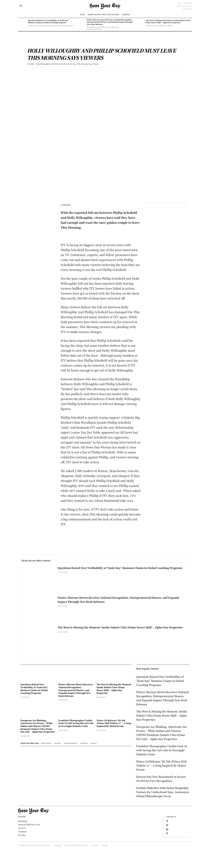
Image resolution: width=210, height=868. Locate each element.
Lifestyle (31, 64)
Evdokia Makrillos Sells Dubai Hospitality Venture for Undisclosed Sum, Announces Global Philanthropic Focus (162, 802)
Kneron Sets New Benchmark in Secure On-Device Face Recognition (162, 787)
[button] (21, 6)
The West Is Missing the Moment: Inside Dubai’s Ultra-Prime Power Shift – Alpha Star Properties (168, 21)
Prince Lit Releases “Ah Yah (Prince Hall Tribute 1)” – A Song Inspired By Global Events (114, 723)
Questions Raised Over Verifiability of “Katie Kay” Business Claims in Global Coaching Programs (48, 21)
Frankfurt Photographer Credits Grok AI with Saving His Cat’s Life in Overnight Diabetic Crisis (76, 723)
